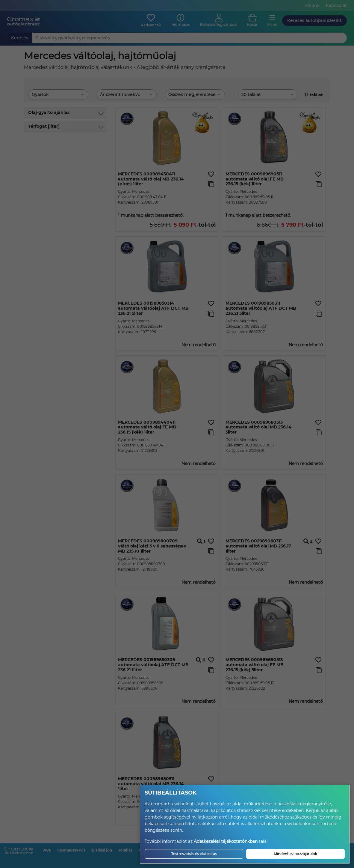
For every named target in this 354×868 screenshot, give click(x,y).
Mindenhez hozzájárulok (295, 854)
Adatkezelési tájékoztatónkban (226, 841)
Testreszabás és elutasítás (194, 854)
